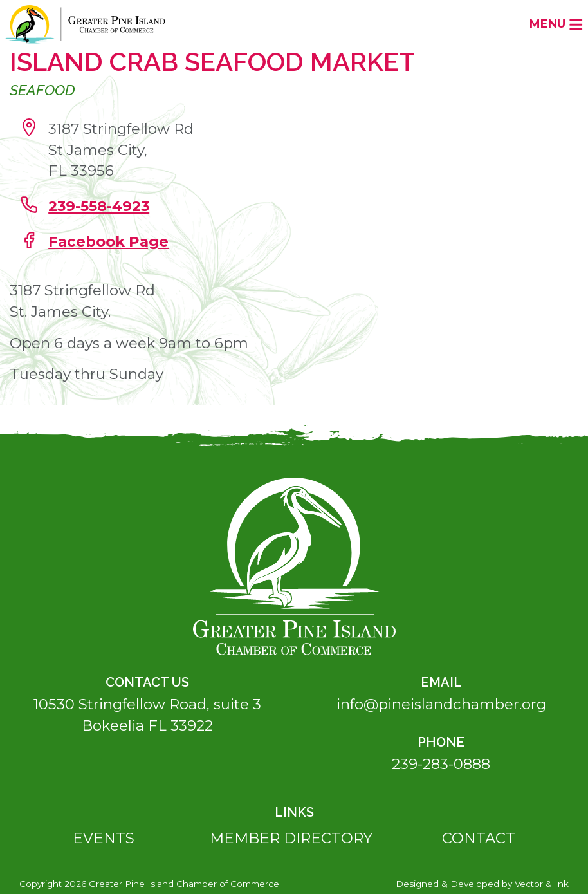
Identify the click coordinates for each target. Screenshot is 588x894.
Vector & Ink (542, 884)
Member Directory (291, 838)
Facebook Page (108, 241)
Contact (479, 838)
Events (104, 838)
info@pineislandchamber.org (441, 704)
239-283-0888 (441, 764)
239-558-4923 (99, 206)
